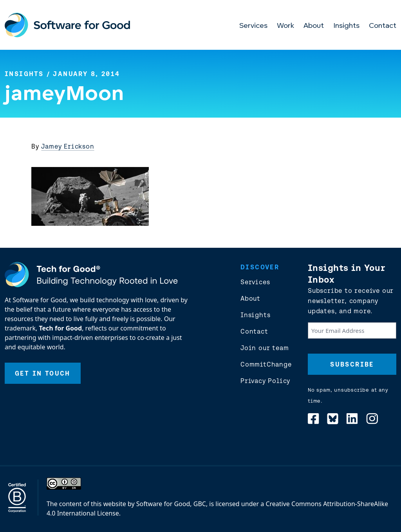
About (314, 26)
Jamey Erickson (68, 146)
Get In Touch (43, 373)
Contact (383, 26)
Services (253, 26)
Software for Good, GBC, (172, 504)
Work (285, 26)
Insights (346, 26)
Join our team (265, 348)
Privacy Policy (265, 381)
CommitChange (266, 364)
